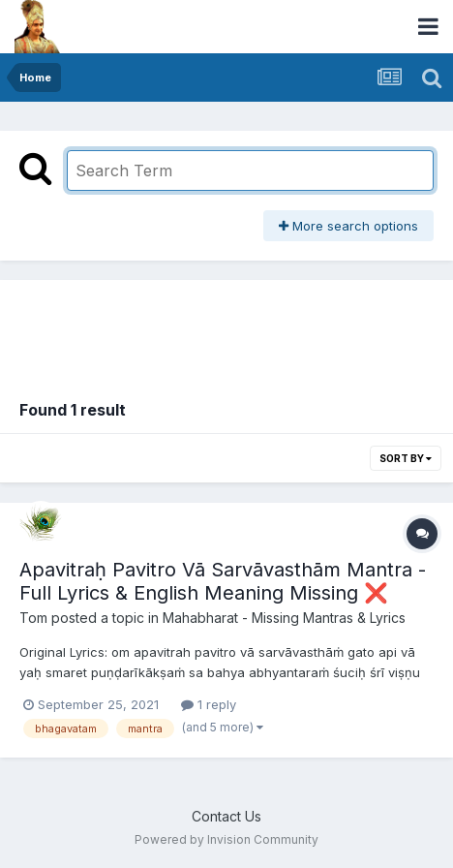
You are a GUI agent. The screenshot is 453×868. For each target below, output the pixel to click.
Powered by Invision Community (226, 839)
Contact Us (226, 816)
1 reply (209, 704)
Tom (33, 618)
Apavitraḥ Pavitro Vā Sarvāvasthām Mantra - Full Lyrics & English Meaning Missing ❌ (223, 581)
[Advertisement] (226, 328)
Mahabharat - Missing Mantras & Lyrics (284, 618)
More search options (348, 226)
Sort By (406, 458)
